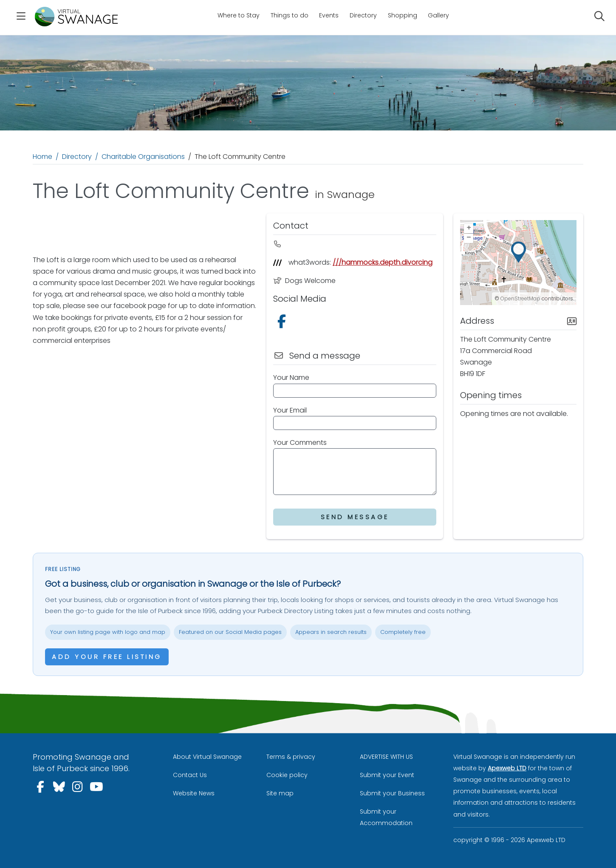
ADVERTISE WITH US (386, 757)
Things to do (290, 15)
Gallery (438, 15)
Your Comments (300, 442)
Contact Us (190, 775)
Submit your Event (387, 775)
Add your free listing (107, 657)
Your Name (291, 377)
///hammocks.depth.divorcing (383, 262)
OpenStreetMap (520, 298)
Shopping (403, 15)
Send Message (355, 517)
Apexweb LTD (507, 768)
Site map (280, 793)
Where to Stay (239, 15)
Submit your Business (392, 793)
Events (329, 15)
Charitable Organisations (143, 157)
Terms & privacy (291, 757)
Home (42, 157)
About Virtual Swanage (207, 757)
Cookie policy (287, 775)
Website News (194, 793)
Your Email (290, 410)
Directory (363, 15)
